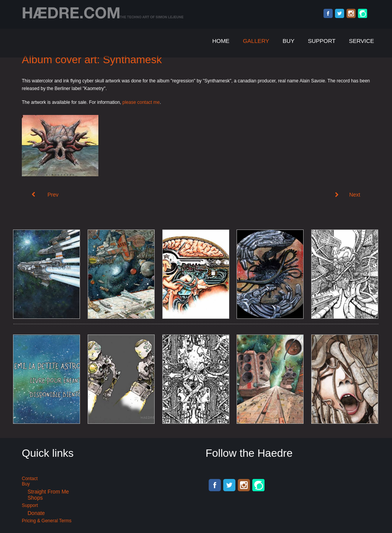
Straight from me (48, 492)
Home (221, 41)
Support (322, 41)
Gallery (256, 41)
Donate (36, 513)
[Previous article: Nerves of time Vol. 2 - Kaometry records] (45, 195)
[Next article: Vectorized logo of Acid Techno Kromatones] (348, 195)
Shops (35, 498)
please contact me (141, 102)
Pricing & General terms (47, 521)
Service (361, 41)
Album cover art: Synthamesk (92, 60)
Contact (30, 479)
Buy (288, 41)
